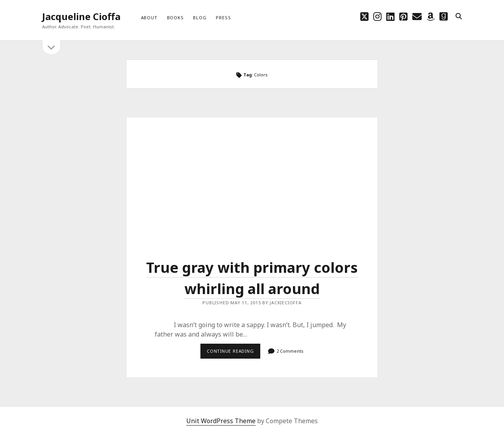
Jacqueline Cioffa (81, 16)
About (149, 18)
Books (175, 18)
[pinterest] (403, 16)
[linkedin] (390, 16)
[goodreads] (444, 16)
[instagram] (377, 16)
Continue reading (233, 353)
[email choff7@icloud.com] (417, 16)
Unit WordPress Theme (221, 421)
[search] (459, 17)
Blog (200, 18)
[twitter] (364, 16)
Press (223, 18)
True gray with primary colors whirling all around (252, 180)
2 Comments (290, 351)
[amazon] (431, 16)
